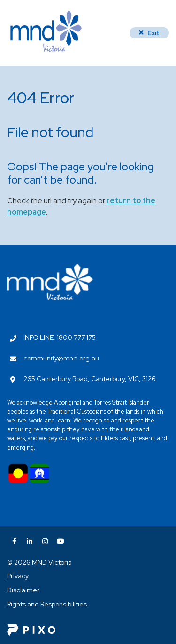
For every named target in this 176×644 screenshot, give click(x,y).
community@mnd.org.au (61, 358)
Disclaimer (23, 590)
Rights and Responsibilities (47, 604)
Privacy (18, 576)
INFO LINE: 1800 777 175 (60, 337)
